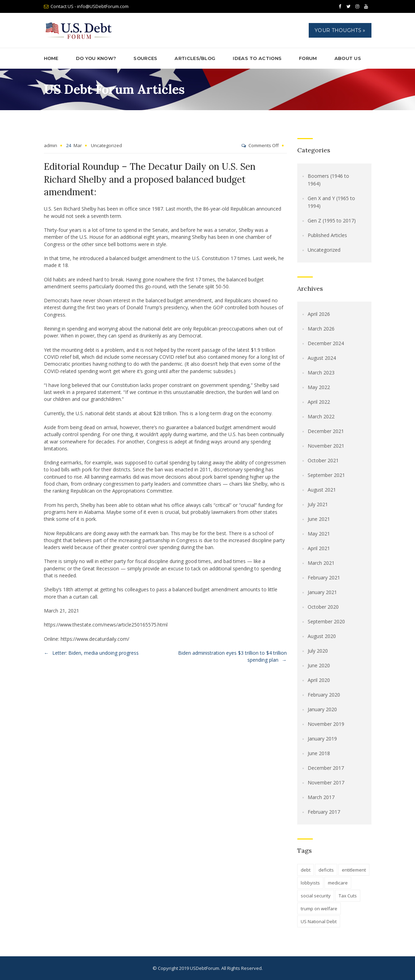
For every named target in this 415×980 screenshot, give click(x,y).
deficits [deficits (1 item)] (326, 870)
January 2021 (322, 592)
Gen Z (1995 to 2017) (332, 221)
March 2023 (321, 373)
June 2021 (319, 519)
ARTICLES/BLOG (195, 58)
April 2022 (319, 402)
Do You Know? (96, 58)
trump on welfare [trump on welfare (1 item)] (319, 909)
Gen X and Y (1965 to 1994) (331, 202)
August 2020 (322, 636)
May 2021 (319, 534)
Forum (308, 58)
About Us (348, 58)
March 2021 (321, 563)
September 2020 (326, 621)
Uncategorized (106, 145)
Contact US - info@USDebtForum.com (90, 6)
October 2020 (323, 607)
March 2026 (321, 329)
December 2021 (326, 431)
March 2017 (321, 797)
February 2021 (324, 578)
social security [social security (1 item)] (316, 896)
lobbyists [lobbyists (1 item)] (310, 883)
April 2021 (319, 548)
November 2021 (326, 446)
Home (51, 58)
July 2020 (318, 651)
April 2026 (319, 314)
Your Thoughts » (340, 30)
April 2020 (319, 680)
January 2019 (322, 739)
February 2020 (324, 695)
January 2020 (322, 709)
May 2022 (319, 387)
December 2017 (326, 768)
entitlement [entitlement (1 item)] (354, 870)
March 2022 (321, 416)
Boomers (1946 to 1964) (328, 180)
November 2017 (326, 783)
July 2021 (318, 504)
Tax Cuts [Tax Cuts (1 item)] (348, 896)
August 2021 (322, 490)
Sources (145, 58)
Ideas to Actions (257, 58)
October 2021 (323, 460)
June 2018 (319, 753)
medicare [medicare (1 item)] (338, 883)
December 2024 (326, 343)
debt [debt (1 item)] (306, 870)
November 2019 (326, 724)
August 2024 (322, 358)
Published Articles (327, 235)
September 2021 (326, 475)
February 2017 (324, 812)
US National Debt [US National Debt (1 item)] (319, 921)
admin (51, 145)
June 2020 (319, 665)
